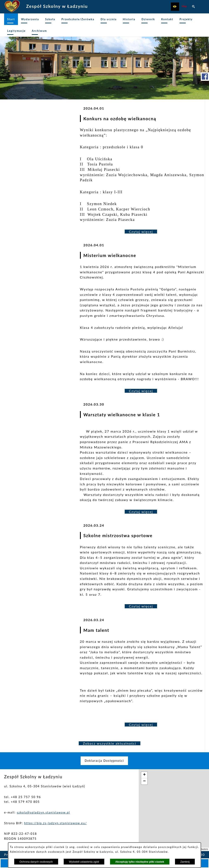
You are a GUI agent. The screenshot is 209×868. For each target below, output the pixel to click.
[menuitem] (11, 19)
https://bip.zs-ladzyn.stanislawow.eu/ (56, 823)
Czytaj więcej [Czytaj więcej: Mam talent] (141, 725)
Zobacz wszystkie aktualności (109, 743)
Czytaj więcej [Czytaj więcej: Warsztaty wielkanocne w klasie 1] (141, 512)
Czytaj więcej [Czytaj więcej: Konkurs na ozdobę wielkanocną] (141, 232)
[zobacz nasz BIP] (184, 7)
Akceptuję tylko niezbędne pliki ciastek (140, 862)
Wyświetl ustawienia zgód (84, 862)
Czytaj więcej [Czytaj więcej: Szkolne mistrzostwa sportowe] (141, 606)
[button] (175, 7)
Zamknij (185, 862)
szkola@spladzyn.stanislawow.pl (43, 812)
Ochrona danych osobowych (36, 862)
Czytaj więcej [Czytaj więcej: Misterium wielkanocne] (141, 391)
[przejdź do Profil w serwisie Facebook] (205, 77)
